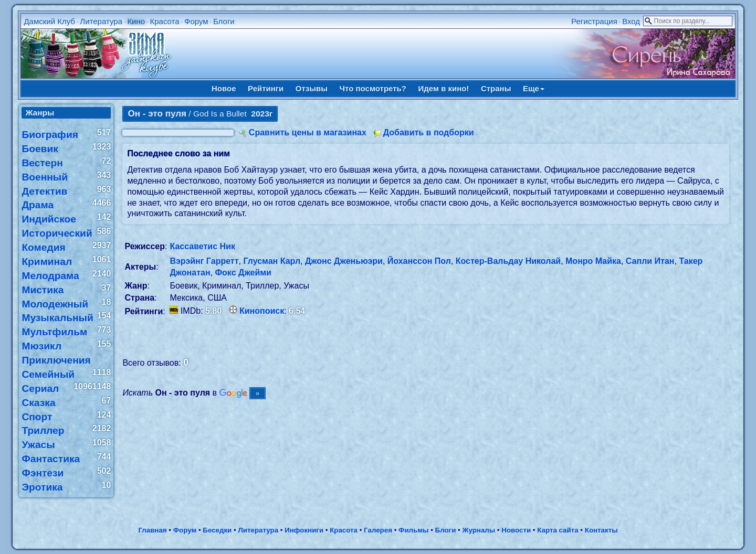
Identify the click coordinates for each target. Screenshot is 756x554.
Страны (496, 88)
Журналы (479, 530)
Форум (196, 21)
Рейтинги (266, 88)
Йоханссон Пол (419, 261)
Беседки (217, 530)
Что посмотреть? (373, 88)
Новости (516, 530)
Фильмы (413, 530)
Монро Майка (593, 261)
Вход (631, 21)
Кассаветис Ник (202, 246)
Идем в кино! (443, 88)
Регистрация (594, 21)
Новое (224, 88)
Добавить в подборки (429, 132)
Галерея (378, 530)
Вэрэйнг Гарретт (204, 261)
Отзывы (312, 88)
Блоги (224, 21)
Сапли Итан (650, 261)
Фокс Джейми (243, 273)
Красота (164, 21)
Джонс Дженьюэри (344, 261)
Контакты (601, 530)
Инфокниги (304, 530)
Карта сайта (558, 530)
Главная (152, 530)
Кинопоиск (262, 311)
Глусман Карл (272, 261)
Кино (136, 21)
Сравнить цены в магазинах (308, 132)
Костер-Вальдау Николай (508, 261)
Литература (101, 21)
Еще (534, 88)
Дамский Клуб (49, 21)
